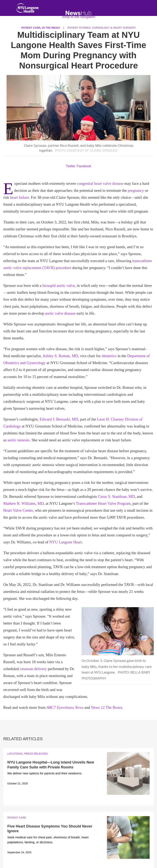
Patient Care (17, 818)
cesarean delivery (33, 669)
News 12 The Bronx (107, 707)
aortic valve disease (60, 313)
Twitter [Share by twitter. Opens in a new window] (71, 166)
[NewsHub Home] (79, 13)
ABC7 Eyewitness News (65, 707)
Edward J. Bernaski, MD (59, 419)
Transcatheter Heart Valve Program (103, 503)
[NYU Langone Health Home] (27, 9)
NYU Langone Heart (66, 542)
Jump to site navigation (78, 17)
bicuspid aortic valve (59, 285)
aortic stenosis (19, 440)
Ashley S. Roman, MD (60, 356)
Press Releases (36, 754)
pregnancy (136, 190)
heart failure (19, 197)
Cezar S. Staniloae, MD (116, 496)
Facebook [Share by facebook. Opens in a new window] (84, 166)
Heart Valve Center (18, 510)
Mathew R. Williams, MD (24, 503)
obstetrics (109, 356)
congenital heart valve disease (100, 183)
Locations (15, 754)
